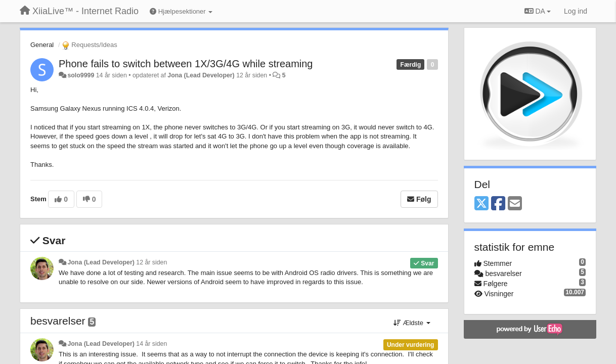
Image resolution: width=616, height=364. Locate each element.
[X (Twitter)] (481, 204)
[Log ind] (576, 11)
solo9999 (81, 75)
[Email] (515, 204)
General (42, 45)
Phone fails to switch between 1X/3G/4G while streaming (186, 64)
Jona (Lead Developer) (201, 75)
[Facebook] (498, 204)
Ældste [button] (412, 323)
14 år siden (151, 344)
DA (538, 11)
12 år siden (151, 262)
